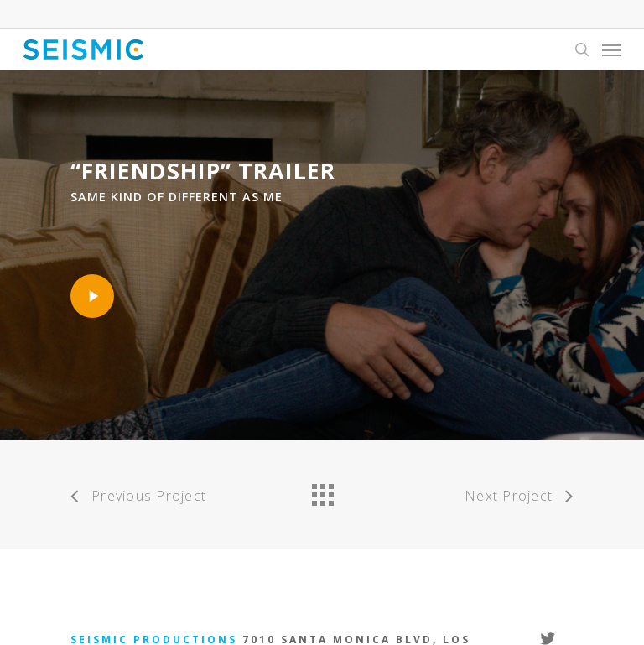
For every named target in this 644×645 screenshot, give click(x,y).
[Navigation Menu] (611, 49)
